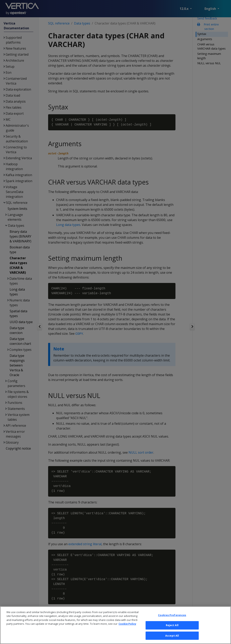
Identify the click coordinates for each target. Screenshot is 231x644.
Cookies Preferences (172, 620)
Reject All (172, 631)
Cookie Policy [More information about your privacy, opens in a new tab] (127, 629)
